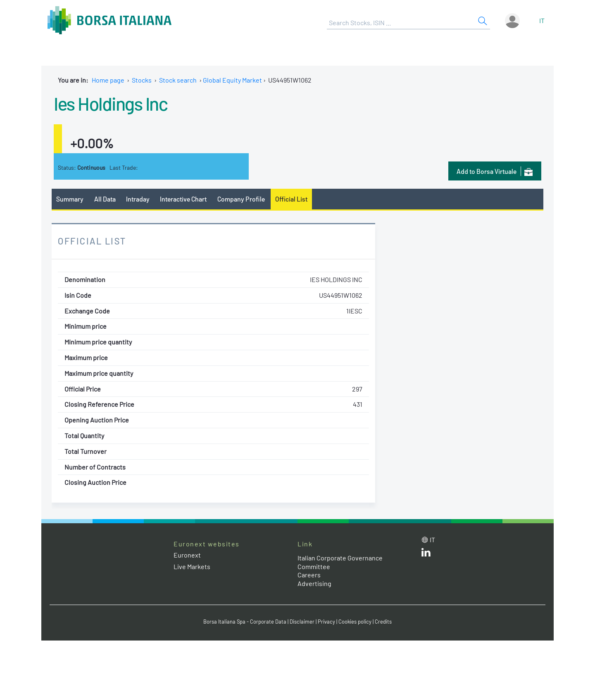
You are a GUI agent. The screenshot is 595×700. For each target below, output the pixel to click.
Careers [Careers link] (309, 575)
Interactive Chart (183, 199)
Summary (70, 199)
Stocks (142, 80)
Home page (108, 80)
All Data (105, 199)
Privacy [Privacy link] (326, 622)
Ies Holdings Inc (111, 103)
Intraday (138, 199)
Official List (291, 199)
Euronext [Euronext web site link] (187, 555)
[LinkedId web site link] (426, 554)
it (542, 20)
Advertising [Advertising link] (314, 583)
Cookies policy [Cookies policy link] (355, 622)
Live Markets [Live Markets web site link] (192, 566)
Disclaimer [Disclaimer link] (302, 622)
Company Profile (241, 199)
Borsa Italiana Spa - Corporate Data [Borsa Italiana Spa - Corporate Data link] (245, 622)
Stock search (178, 80)
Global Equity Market (232, 80)
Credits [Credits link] (383, 622)
